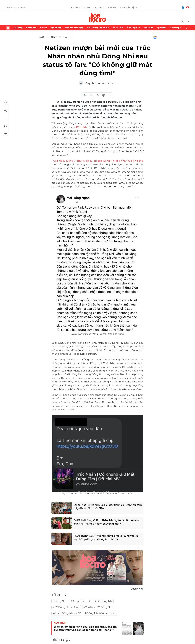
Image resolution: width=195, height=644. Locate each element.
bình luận (110, 95)
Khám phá (31, 28)
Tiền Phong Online (80, 8)
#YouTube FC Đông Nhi (98, 607)
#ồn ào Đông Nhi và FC (67, 613)
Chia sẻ (6, 111)
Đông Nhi (82, 127)
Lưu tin (6, 118)
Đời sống (18, 28)
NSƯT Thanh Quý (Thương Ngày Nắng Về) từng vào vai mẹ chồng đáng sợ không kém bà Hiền (106, 538)
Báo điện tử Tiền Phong (98, 17)
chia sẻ (85, 95)
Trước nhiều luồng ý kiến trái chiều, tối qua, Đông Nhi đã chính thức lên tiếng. (97, 161)
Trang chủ (8, 28)
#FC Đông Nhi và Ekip (66, 607)
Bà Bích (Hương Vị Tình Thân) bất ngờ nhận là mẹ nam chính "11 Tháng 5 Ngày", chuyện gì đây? (106, 522)
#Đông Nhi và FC (81, 601)
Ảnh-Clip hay (133, 28)
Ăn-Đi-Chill (118, 28)
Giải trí (43, 28)
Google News (155, 37)
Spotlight (162, 28)
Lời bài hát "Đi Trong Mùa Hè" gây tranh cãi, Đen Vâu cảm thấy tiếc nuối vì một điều (108, 507)
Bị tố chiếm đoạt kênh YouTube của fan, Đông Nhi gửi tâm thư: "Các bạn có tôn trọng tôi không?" (86, 628)
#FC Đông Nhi (104, 601)
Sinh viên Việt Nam (130, 8)
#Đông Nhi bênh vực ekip (101, 613)
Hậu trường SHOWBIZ (98, 28)
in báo (104, 95)
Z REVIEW (148, 28)
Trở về (6, 134)
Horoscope (175, 28)
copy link (97, 95)
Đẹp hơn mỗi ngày (74, 28)
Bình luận (6, 126)
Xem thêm (187, 28)
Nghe (6, 103)
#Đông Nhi (59, 601)
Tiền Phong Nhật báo (105, 8)
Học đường (56, 28)
